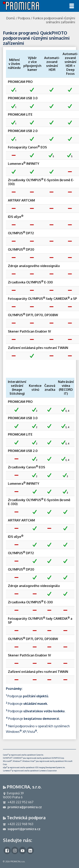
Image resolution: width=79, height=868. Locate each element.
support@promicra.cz (22, 829)
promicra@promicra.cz (22, 807)
